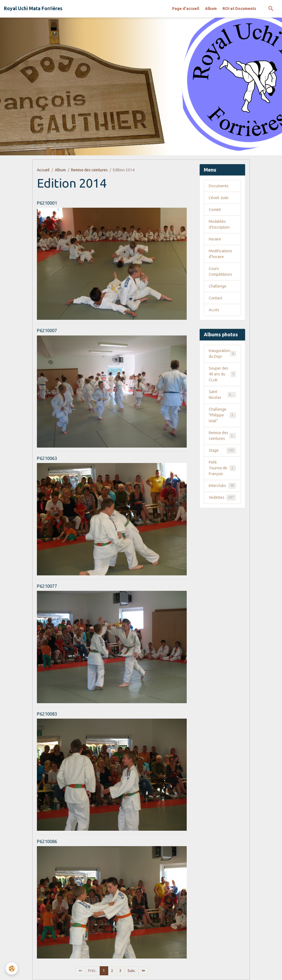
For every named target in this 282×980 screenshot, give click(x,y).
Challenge (218, 286)
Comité (215, 210)
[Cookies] (12, 969)
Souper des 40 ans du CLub (222, 374)
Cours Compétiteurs (220, 271)
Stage (222, 450)
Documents (219, 186)
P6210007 (47, 330)
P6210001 (47, 203)
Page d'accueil (186, 9)
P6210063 (47, 458)
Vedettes (222, 497)
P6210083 (47, 714)
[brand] (33, 9)
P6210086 (47, 841)
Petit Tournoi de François (223, 468)
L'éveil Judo (219, 198)
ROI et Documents (239, 9)
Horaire (215, 239)
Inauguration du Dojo (222, 354)
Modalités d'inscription (219, 224)
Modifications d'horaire (220, 254)
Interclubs (222, 486)
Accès (214, 310)
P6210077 (47, 586)
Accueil (43, 170)
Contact (215, 298)
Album (211, 9)
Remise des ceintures (89, 170)
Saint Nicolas (222, 395)
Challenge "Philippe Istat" (223, 415)
